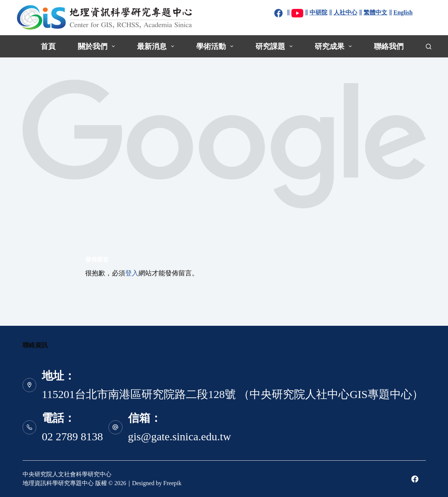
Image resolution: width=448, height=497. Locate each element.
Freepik (172, 483)
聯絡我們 (389, 46)
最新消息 (157, 46)
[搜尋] (429, 47)
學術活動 (216, 46)
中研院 (318, 12)
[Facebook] (415, 479)
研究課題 (275, 46)
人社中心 (345, 12)
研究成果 (335, 46)
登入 (132, 273)
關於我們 (98, 46)
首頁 (48, 46)
